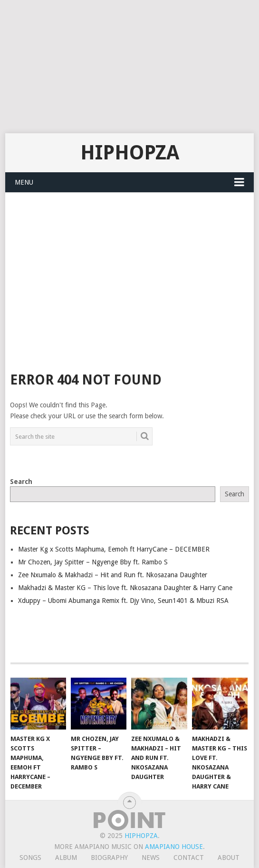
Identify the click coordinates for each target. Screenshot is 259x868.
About (229, 858)
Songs (30, 858)
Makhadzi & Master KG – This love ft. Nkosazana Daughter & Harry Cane (125, 588)
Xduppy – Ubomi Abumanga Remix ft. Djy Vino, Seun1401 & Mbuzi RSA (123, 601)
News (151, 858)
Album (66, 858)
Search (21, 482)
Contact (189, 858)
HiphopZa (130, 153)
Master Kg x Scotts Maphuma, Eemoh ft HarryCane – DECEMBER (114, 549)
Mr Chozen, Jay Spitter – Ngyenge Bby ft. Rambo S (93, 562)
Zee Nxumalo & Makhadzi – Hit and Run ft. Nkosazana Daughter (113, 575)
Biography (109, 858)
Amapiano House (174, 847)
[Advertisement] (128, 67)
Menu (24, 182)
